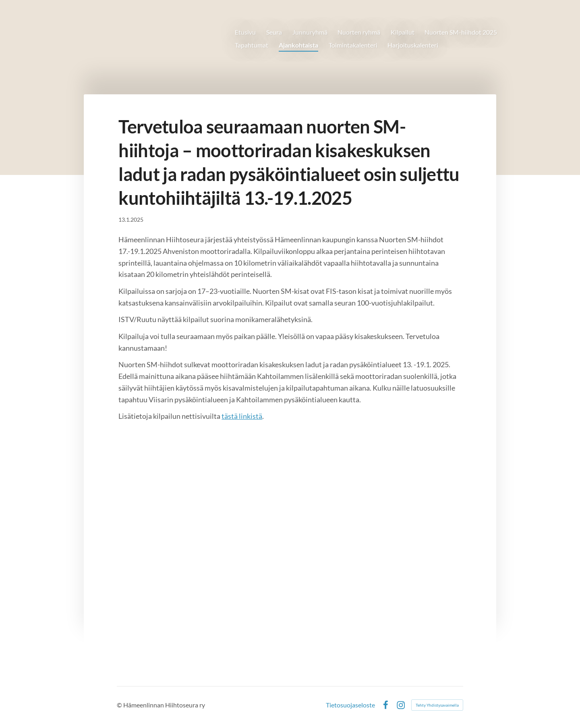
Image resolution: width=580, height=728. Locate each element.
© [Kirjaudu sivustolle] (120, 705)
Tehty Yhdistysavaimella (437, 705)
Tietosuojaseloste (350, 705)
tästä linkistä (242, 416)
